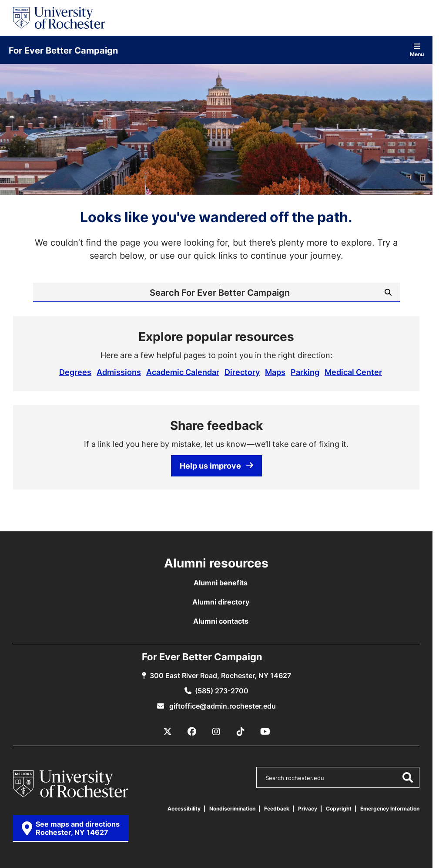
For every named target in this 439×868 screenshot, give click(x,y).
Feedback (277, 809)
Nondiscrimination (232, 809)
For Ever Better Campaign (63, 50)
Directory (242, 372)
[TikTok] (241, 732)
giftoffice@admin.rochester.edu (222, 706)
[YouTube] (265, 732)
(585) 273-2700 (222, 691)
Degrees (75, 372)
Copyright (339, 809)
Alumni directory (221, 602)
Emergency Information (390, 809)
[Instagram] (216, 732)
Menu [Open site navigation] (417, 50)
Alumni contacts (221, 621)
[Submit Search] (388, 292)
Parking (305, 372)
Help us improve (216, 466)
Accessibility (184, 809)
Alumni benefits (221, 583)
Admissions (119, 372)
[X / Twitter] (168, 732)
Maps (275, 372)
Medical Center (353, 372)
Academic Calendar (183, 372)
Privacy (308, 809)
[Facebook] (192, 732)
